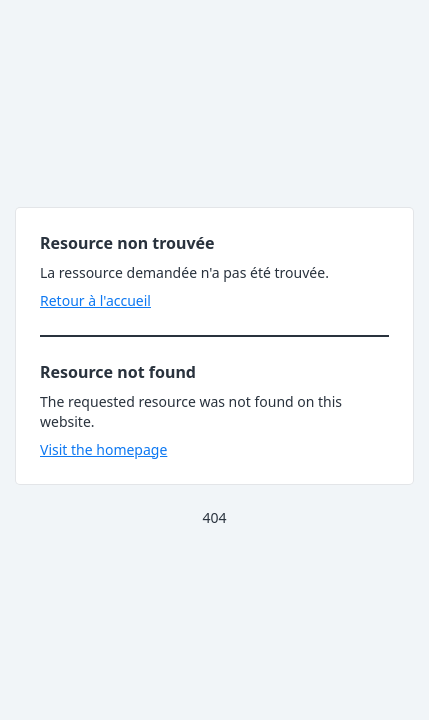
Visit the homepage (103, 449)
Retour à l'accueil (95, 300)
